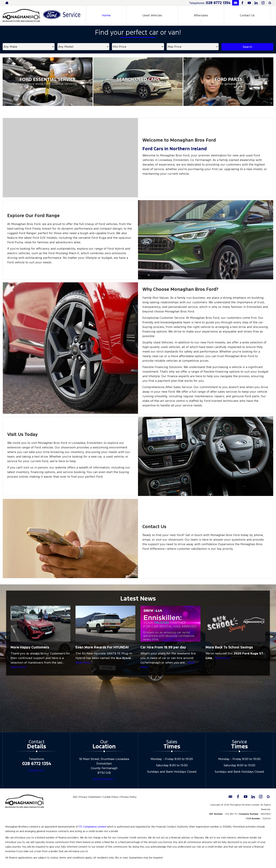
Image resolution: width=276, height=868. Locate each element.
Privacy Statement (90, 797)
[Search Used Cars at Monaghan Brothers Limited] (138, 82)
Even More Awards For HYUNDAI (102, 647)
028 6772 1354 (218, 3)
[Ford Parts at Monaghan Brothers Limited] (228, 82)
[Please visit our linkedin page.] (256, 3)
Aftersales (201, 15)
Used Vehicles (152, 15)
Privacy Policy (128, 797)
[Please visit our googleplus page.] (270, 3)
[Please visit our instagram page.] (263, 3)
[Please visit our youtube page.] (249, 3)
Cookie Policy (111, 797)
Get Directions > (104, 779)
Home (106, 15)
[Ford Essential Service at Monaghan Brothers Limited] (48, 82)
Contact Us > (37, 770)
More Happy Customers (30, 647)
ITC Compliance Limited (92, 827)
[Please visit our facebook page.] (242, 3)
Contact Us (247, 15)
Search (247, 47)
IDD (75, 797)
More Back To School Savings (229, 647)
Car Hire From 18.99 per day (163, 647)
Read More (18, 667)
